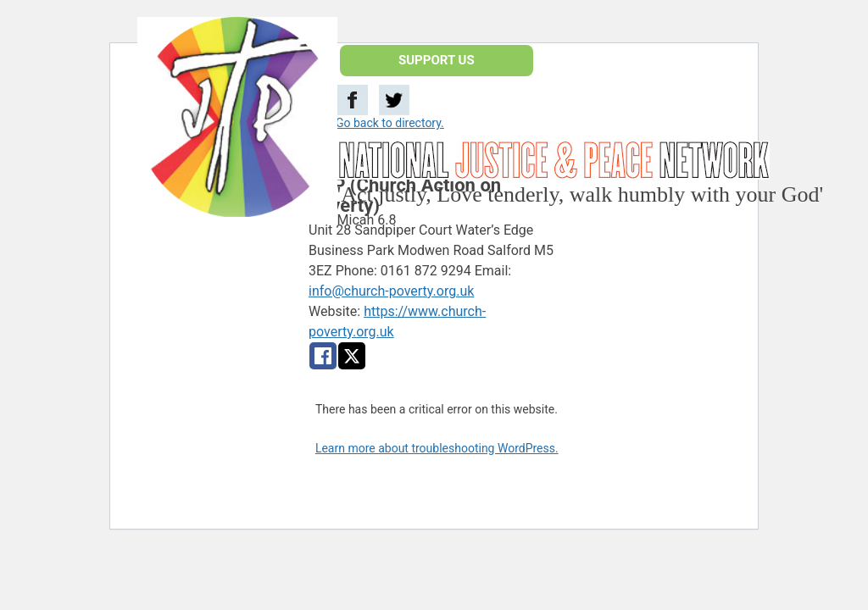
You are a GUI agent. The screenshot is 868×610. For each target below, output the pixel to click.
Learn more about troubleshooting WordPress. (437, 448)
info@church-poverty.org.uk (391, 291)
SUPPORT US (437, 60)
